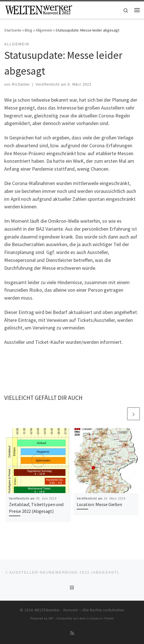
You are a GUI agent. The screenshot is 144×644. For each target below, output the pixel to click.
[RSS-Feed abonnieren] (72, 633)
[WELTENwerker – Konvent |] (39, 9)
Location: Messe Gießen (99, 504)
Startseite (13, 30)
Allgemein (44, 30)
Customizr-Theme (100, 618)
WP (51, 618)
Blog (28, 30)
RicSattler (21, 84)
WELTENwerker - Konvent (56, 610)
